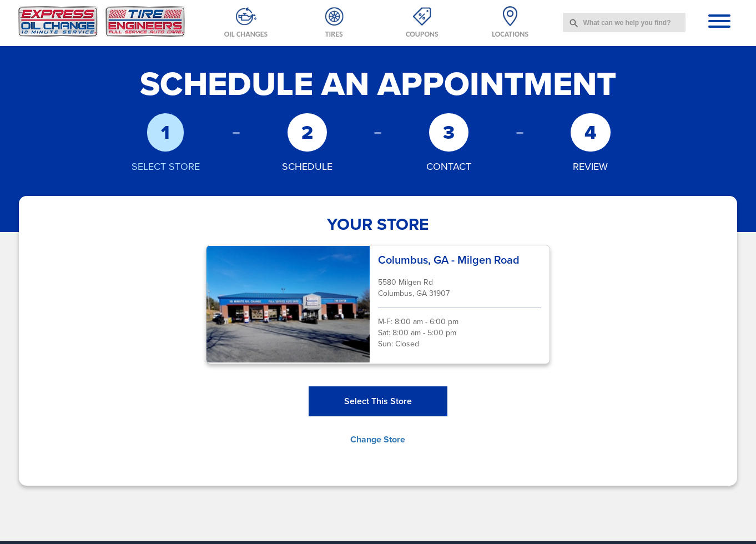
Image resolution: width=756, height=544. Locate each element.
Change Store (378, 439)
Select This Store (378, 401)
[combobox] (624, 22)
